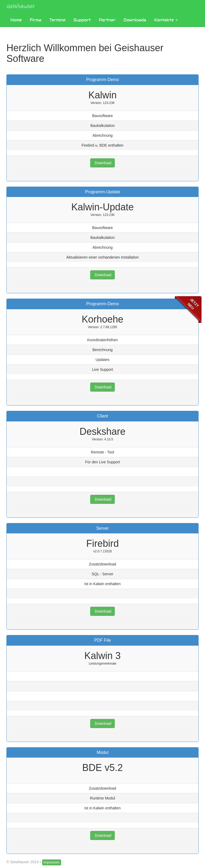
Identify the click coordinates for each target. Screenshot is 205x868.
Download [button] (102, 163)
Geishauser (21, 7)
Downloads (135, 20)
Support (82, 20)
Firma (36, 20)
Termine (58, 20)
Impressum (52, 862)
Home (16, 20)
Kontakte (166, 20)
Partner (107, 20)
